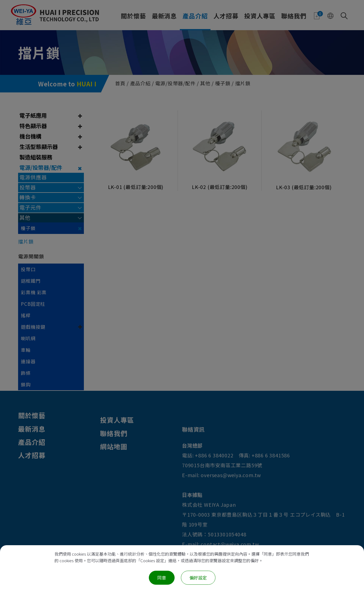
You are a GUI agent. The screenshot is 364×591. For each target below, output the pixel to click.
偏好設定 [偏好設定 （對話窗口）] (198, 578)
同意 (162, 578)
